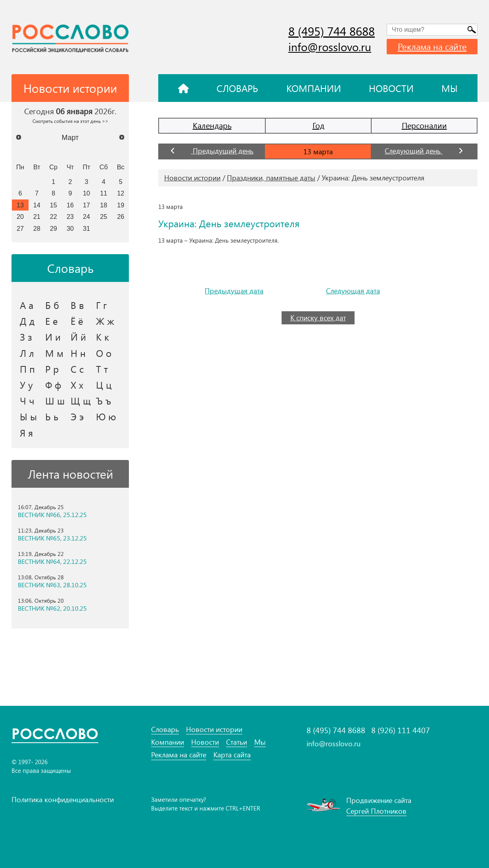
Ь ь (52, 416)
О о (104, 353)
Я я (26, 433)
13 (20, 205)
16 (70, 205)
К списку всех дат (318, 318)
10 (86, 193)
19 (121, 205)
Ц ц (104, 385)
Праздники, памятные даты (271, 178)
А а (27, 305)
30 (70, 228)
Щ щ (81, 400)
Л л (27, 353)
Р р (52, 369)
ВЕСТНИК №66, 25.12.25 (52, 515)
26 (121, 217)
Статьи (237, 742)
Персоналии (424, 125)
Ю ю (106, 416)
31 (86, 228)
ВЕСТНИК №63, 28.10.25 (52, 585)
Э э (77, 416)
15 (54, 205)
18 (104, 205)
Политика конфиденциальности (63, 799)
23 (70, 217)
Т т (102, 369)
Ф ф (53, 385)
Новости (391, 88)
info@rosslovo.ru (330, 47)
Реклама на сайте (432, 46)
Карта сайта (232, 755)
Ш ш (55, 400)
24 (86, 217)
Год (318, 125)
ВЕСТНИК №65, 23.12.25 (52, 538)
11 (104, 193)
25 (104, 217)
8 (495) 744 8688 (332, 31)
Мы (450, 88)
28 (37, 228)
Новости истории (192, 178)
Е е (52, 321)
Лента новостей (70, 474)
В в (77, 305)
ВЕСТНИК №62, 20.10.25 (52, 608)
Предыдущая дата (234, 291)
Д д (27, 321)
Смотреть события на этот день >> (70, 121)
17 (86, 205)
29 (54, 228)
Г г (101, 305)
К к (103, 337)
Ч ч (27, 400)
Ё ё (77, 321)
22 (54, 217)
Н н (78, 353)
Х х (77, 385)
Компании (314, 88)
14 (37, 205)
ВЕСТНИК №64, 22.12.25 (52, 561)
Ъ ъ (104, 400)
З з (26, 337)
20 (20, 217)
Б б (52, 305)
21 (37, 217)
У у (26, 385)
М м (54, 353)
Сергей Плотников (376, 811)
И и (53, 337)
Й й (78, 337)
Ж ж (105, 321)
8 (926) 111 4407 (401, 730)
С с (77, 369)
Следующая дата (353, 291)
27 (20, 228)
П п (27, 369)
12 (121, 193)
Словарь (237, 88)
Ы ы (28, 416)
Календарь (212, 125)
